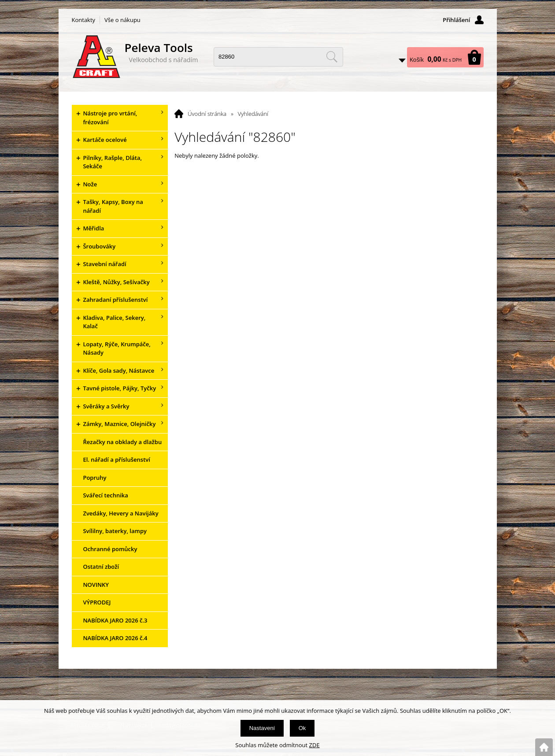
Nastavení (262, 728)
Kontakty (84, 20)
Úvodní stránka (207, 114)
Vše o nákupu (122, 20)
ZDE (314, 745)
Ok (302, 728)
